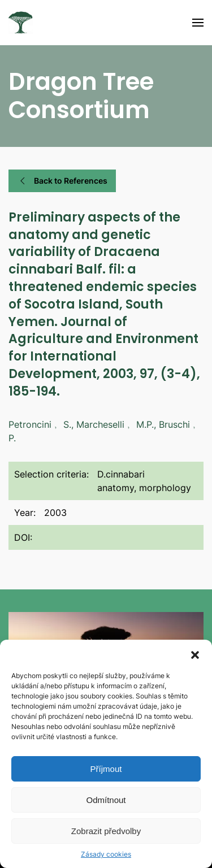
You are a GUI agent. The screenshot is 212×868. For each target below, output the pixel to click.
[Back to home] (21, 23)
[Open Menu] (198, 23)
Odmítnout (106, 800)
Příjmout (106, 769)
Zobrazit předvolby (106, 831)
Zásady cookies (106, 854)
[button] (195, 654)
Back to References (62, 181)
